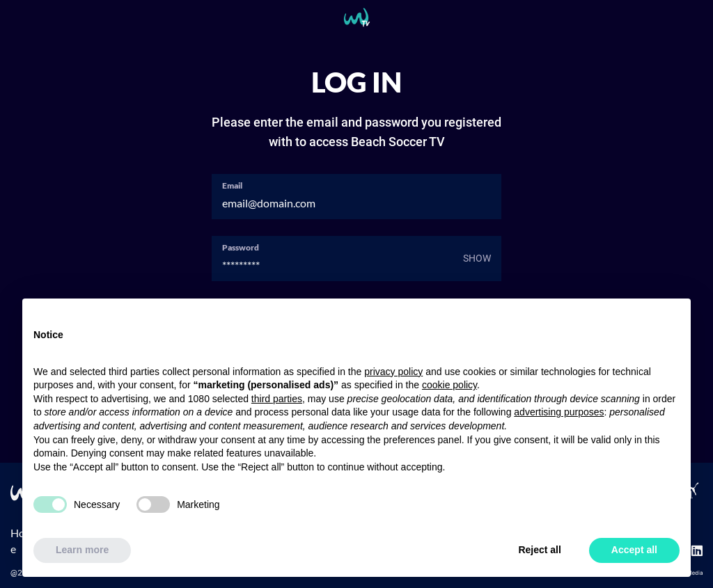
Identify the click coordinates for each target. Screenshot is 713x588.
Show (477, 258)
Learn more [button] (82, 550)
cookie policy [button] (449, 385)
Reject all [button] (539, 550)
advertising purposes (559, 412)
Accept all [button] (634, 550)
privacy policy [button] (393, 372)
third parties (277, 399)
